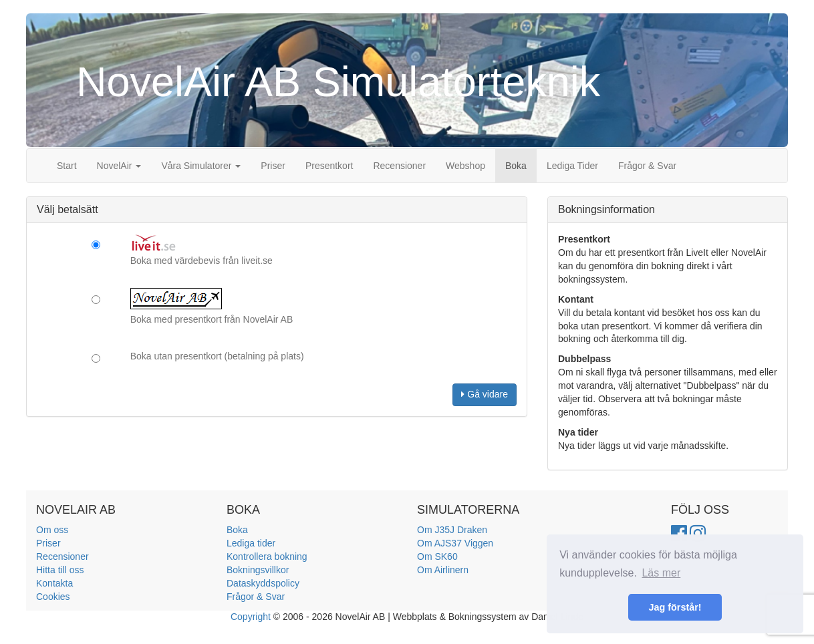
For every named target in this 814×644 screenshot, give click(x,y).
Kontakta (54, 583)
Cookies (53, 597)
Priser (273, 166)
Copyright (251, 617)
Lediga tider (251, 543)
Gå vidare (485, 394)
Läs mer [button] (661, 573)
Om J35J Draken (452, 530)
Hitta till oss (60, 570)
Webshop (465, 166)
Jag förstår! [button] (675, 607)
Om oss (52, 530)
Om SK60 (437, 556)
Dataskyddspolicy (263, 583)
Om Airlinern (443, 570)
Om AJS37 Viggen (455, 543)
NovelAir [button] (119, 166)
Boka (516, 166)
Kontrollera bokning (267, 556)
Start (67, 166)
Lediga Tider (572, 166)
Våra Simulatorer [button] (201, 166)
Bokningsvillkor (258, 570)
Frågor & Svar (647, 166)
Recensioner (399, 166)
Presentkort (329, 166)
